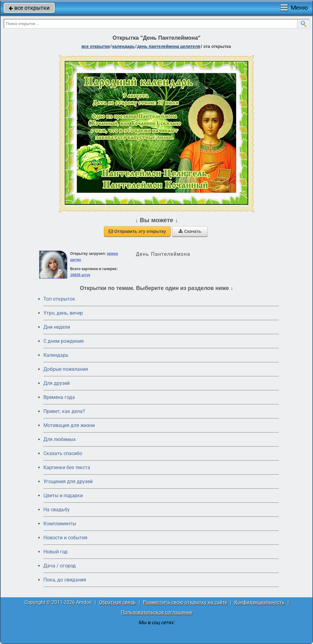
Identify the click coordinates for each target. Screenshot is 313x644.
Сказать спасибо (63, 453)
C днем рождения (64, 341)
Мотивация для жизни (69, 425)
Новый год (55, 552)
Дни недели (57, 327)
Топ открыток (59, 299)
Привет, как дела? (64, 411)
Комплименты (60, 524)
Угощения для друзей (68, 481)
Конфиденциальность (260, 602)
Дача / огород (60, 566)
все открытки (29, 8)
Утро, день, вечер (63, 313)
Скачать (190, 231)
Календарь (123, 46)
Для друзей (57, 383)
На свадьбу (57, 510)
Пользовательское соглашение (157, 612)
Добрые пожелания (66, 369)
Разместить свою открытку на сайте (185, 602)
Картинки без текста (67, 467)
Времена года (59, 397)
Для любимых (60, 439)
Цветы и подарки (63, 496)
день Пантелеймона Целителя (169, 46)
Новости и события (65, 538)
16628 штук (80, 275)
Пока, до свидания (65, 580)
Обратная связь (117, 602)
